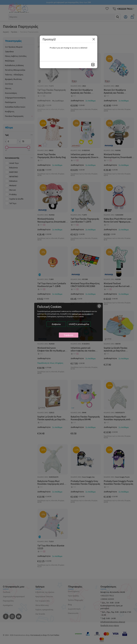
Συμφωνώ (69, 335)
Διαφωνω (56, 324)
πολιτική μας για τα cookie (81, 314)
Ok (93, 65)
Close (94, 39)
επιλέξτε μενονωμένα (79, 324)
